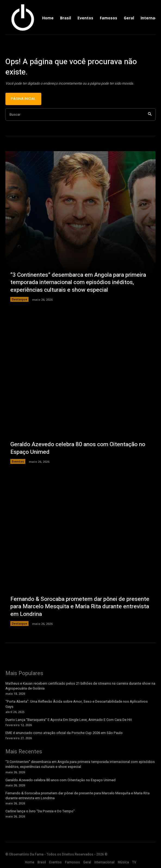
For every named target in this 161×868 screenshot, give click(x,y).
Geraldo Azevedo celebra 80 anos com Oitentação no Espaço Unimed (78, 448)
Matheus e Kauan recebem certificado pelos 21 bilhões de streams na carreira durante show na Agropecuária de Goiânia (80, 686)
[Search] (150, 114)
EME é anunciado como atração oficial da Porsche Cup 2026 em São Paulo (64, 733)
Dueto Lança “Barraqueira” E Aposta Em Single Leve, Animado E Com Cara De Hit (69, 720)
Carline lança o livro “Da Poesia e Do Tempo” (40, 811)
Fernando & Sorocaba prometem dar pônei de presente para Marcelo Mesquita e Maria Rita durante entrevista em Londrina (80, 607)
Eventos (18, 461)
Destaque (19, 299)
